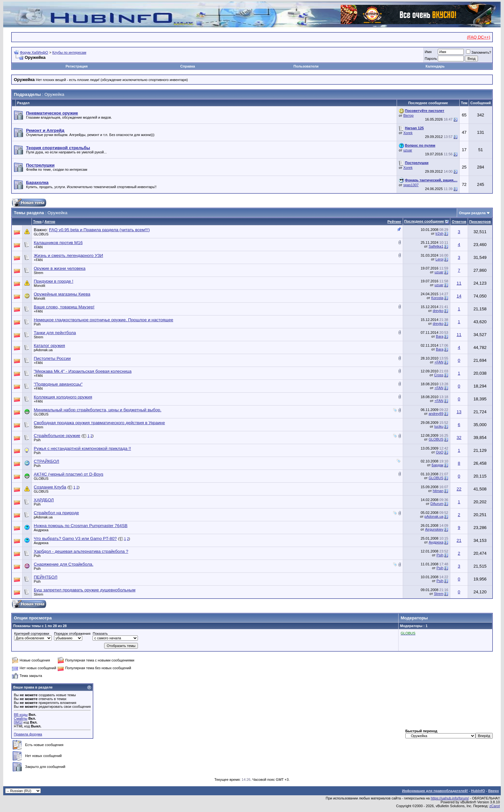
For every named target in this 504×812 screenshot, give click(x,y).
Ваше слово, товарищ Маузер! (64, 307)
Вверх (494, 791)
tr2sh (439, 233)
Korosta (437, 298)
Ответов (459, 222)
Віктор (409, 115)
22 (459, 489)
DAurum (437, 504)
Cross (439, 375)
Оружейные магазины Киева (62, 294)
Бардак (438, 465)
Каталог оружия (49, 346)
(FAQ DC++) (479, 37)
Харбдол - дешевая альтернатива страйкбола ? (81, 551)
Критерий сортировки (32, 634)
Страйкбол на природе (56, 513)
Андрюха (41, 530)
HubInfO (478, 791)
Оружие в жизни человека (60, 268)
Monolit (39, 286)
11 (459, 283)
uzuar (408, 150)
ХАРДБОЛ (44, 500)
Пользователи (306, 66)
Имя (428, 52)
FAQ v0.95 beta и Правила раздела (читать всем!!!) (99, 230)
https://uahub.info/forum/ (450, 798)
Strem (38, 273)
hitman (438, 491)
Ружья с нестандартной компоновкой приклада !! (82, 448)
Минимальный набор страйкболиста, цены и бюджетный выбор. (98, 410)
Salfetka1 (436, 246)
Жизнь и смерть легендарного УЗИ (68, 255)
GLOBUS (41, 234)
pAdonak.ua (43, 350)
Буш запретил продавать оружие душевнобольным (85, 590)
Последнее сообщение (424, 221)
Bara (440, 336)
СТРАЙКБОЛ (46, 461)
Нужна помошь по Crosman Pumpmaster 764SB (81, 526)
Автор (50, 222)
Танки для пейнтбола (55, 333)
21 (459, 540)
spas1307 (411, 185)
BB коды (21, 715)
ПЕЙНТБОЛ (45, 577)
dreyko (438, 311)
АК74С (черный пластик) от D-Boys (68, 474)
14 (459, 296)
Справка (188, 66)
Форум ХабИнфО (34, 52)
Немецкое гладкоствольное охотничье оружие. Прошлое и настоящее (104, 320)
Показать (100, 634)
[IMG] (18, 722)
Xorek (408, 133)
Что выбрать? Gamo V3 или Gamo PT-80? (75, 538)
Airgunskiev (434, 529)
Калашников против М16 (58, 243)
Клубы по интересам (69, 52)
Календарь (435, 66)
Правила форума (28, 734)
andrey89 (436, 414)
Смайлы (21, 718)
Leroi (439, 259)
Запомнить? (479, 52)
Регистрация (77, 66)
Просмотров (480, 222)
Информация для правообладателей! (435, 791)
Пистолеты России (52, 358)
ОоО (440, 452)
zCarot (495, 806)
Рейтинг (394, 222)
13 (459, 412)
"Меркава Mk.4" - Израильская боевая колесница (83, 371)
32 (459, 438)
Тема (37, 222)
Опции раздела (472, 213)
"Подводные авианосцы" (58, 384)
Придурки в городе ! (54, 281)
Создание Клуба (50, 487)
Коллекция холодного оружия (63, 397)
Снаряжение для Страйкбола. (63, 564)
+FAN (38, 247)
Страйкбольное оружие (57, 436)
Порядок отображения (72, 634)
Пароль (431, 59)
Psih (37, 324)
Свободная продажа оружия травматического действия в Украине (99, 423)
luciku (439, 426)
